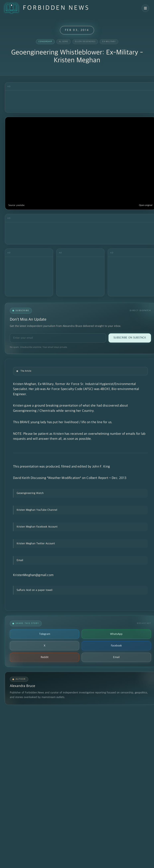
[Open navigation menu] (145, 8)
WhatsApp (116, 634)
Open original (146, 205)
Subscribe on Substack (130, 338)
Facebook (116, 646)
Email (116, 657)
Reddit (45, 657)
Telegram (45, 634)
